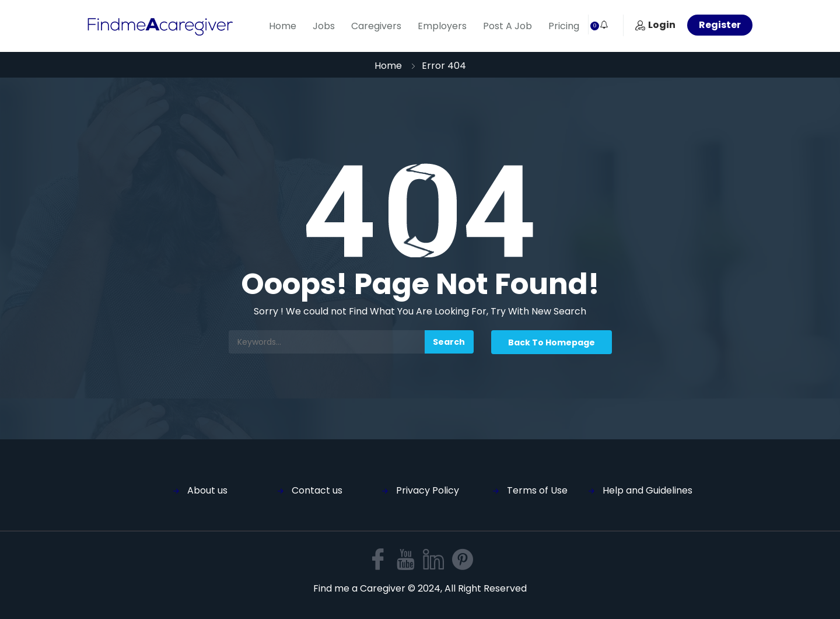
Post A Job (508, 26)
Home (283, 26)
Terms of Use (537, 490)
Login (655, 25)
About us (207, 490)
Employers (442, 26)
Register (720, 25)
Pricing (564, 26)
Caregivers (376, 26)
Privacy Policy (428, 490)
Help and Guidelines (647, 490)
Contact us (317, 490)
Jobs (324, 26)
